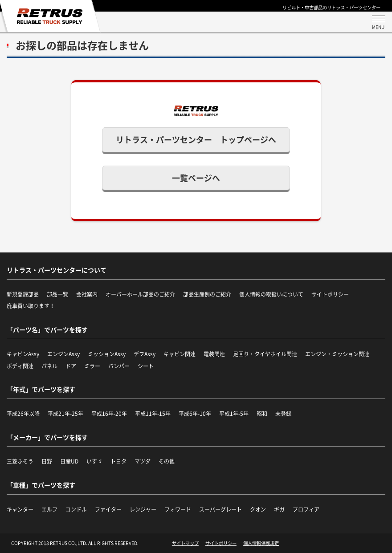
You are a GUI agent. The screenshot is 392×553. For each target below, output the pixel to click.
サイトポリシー (221, 543)
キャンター (20, 509)
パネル (49, 366)
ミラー (92, 366)
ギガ (279, 509)
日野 (47, 461)
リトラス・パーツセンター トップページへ (196, 140)
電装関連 (214, 354)
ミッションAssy (107, 354)
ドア (71, 366)
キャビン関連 (180, 354)
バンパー (119, 366)
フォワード (178, 509)
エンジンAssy (63, 354)
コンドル (76, 509)
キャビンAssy (23, 354)
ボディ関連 (20, 366)
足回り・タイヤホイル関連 (265, 354)
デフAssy (145, 354)
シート (146, 366)
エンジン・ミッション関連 (337, 354)
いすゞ (94, 461)
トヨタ (118, 461)
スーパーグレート (220, 509)
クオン (258, 509)
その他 (167, 461)
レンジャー (143, 509)
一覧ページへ (196, 178)
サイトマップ (185, 543)
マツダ (143, 461)
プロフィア (306, 509)
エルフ (49, 509)
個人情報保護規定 (261, 543)
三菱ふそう (20, 461)
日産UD (69, 461)
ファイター (108, 509)
